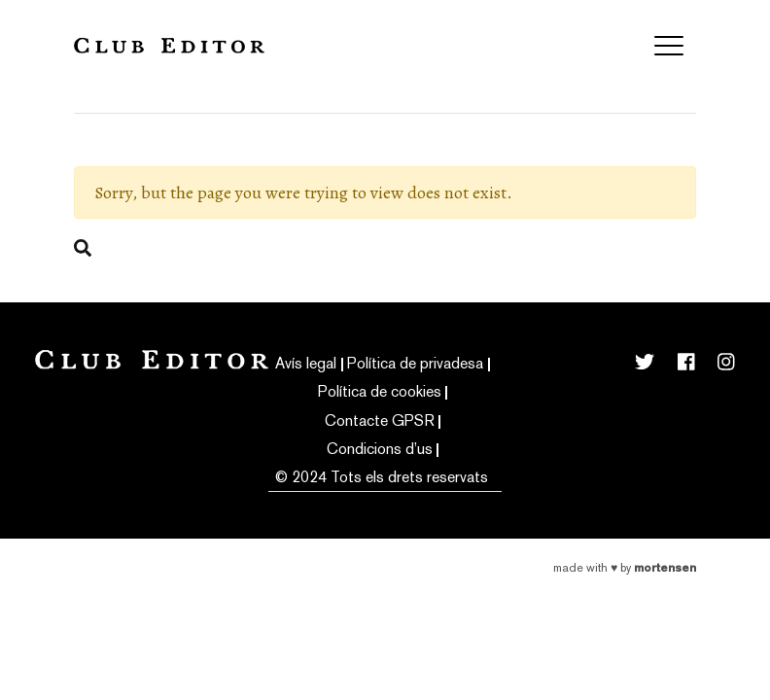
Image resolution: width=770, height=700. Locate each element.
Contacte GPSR (380, 420)
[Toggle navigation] (669, 46)
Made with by (625, 568)
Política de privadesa (415, 363)
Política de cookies (380, 391)
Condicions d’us (380, 449)
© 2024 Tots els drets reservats (382, 477)
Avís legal (306, 363)
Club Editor (169, 45)
